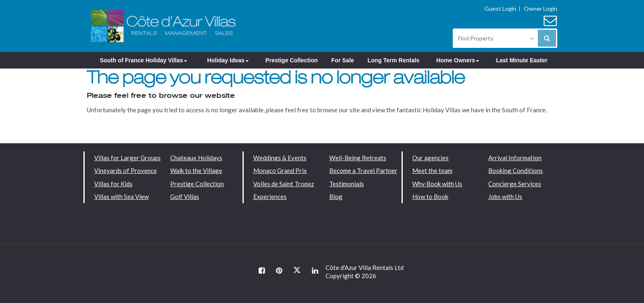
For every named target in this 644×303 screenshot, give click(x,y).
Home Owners (458, 60)
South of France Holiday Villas (144, 60)
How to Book (430, 196)
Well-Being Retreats (358, 158)
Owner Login (541, 9)
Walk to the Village (196, 170)
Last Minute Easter (522, 60)
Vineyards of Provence (126, 170)
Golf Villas (185, 196)
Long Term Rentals (394, 60)
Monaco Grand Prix (280, 170)
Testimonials (347, 184)
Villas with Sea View (121, 196)
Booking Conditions (516, 170)
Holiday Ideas (228, 60)
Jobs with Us (505, 196)
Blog (336, 196)
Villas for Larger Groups (127, 158)
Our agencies (430, 158)
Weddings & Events (280, 158)
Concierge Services (515, 184)
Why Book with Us (437, 184)
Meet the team (432, 170)
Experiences (270, 196)
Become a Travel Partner (363, 170)
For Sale (343, 60)
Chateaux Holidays (196, 158)
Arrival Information (515, 158)
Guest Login (500, 9)
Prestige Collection (291, 60)
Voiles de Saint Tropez (284, 184)
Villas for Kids (113, 184)
